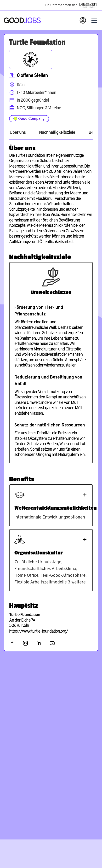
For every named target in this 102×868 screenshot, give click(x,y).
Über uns (18, 133)
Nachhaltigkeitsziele (57, 133)
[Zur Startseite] (22, 20)
